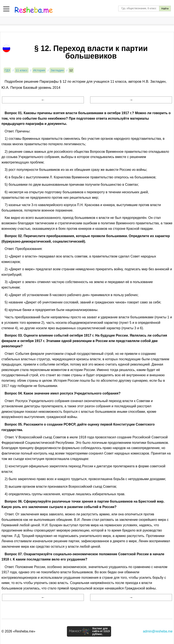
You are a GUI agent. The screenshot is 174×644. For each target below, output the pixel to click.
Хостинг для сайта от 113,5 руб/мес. (101, 631)
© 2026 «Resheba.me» (18, 631)
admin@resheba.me (158, 631)
